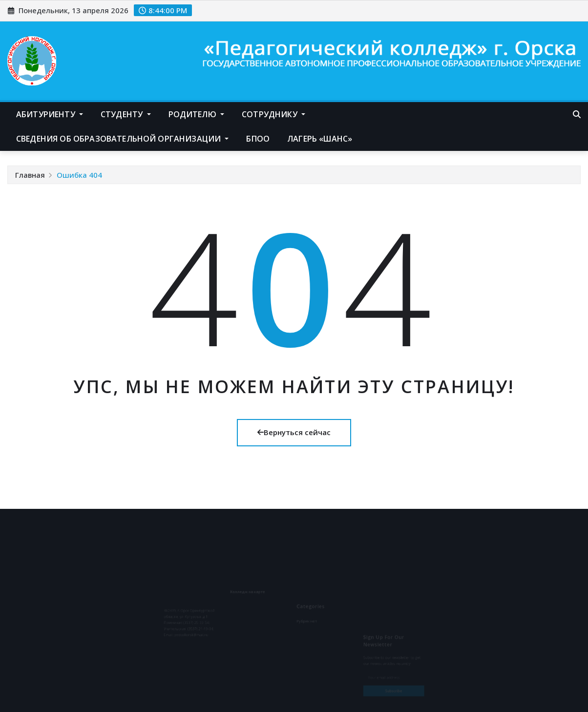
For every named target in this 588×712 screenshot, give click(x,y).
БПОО (258, 139)
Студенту (126, 114)
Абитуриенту (50, 114)
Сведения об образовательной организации (122, 139)
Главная (30, 175)
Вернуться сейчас (294, 432)
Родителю (197, 114)
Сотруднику (273, 114)
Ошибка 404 (79, 175)
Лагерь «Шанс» (320, 139)
